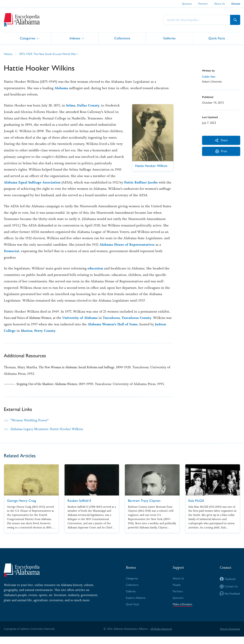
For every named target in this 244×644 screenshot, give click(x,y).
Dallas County (89, 106)
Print (221, 152)
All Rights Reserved (161, 636)
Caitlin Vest (209, 77)
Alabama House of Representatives (127, 251)
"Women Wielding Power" (30, 427)
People (176, 592)
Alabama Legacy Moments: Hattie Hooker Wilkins (49, 436)
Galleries (169, 38)
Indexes (75, 38)
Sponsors (187, 3)
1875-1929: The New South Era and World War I (49, 54)
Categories (28, 38)
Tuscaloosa (112, 324)
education (96, 275)
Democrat (12, 258)
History (8, 54)
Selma (71, 106)
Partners (203, 3)
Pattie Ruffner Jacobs (21, 189)
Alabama (61, 88)
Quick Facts (217, 38)
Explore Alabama (135, 605)
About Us (220, 3)
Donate (236, 4)
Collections (122, 38)
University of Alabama (80, 324)
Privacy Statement (230, 636)
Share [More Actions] (221, 140)
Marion (27, 337)
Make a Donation (182, 611)
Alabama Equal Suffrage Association (72, 183)
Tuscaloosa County (138, 324)
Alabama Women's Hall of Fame (113, 331)
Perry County (45, 337)
